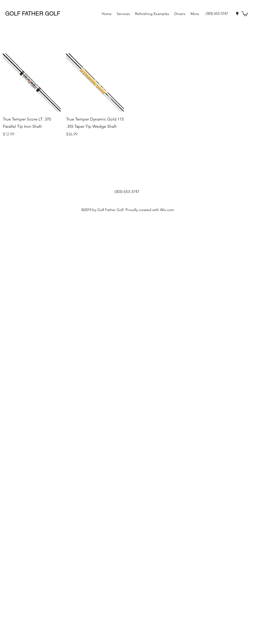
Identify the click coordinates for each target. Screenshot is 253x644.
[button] (245, 13)
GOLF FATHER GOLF (33, 14)
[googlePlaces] (237, 14)
